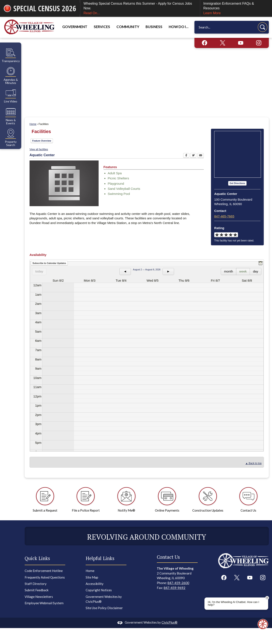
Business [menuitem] (154, 27)
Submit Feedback (37, 590)
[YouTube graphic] (241, 43)
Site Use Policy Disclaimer (104, 608)
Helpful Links (100, 558)
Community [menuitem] (128, 27)
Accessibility (95, 584)
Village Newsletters (39, 597)
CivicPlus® (169, 622)
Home (33, 124)
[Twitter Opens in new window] (193, 156)
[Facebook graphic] (205, 43)
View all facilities (39, 149)
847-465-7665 (224, 216)
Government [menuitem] (75, 27)
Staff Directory (36, 584)
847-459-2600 (178, 583)
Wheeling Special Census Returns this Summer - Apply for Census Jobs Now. (140, 9)
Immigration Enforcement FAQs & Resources (236, 9)
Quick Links (37, 558)
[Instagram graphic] (259, 43)
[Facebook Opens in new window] (186, 156)
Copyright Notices (99, 590)
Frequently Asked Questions (45, 577)
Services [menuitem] (102, 27)
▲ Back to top (254, 463)
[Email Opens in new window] (201, 156)
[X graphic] (223, 43)
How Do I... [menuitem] (179, 27)
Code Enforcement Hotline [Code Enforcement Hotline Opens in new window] (44, 571)
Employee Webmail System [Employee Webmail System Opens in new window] (44, 603)
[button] (263, 27)
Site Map (92, 577)
